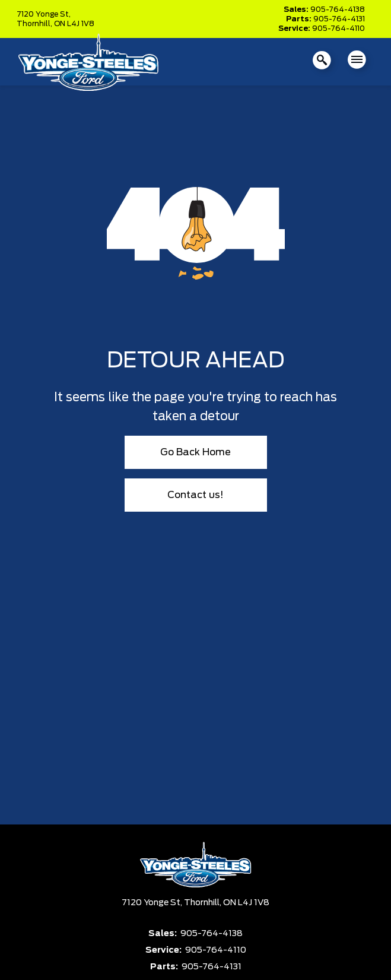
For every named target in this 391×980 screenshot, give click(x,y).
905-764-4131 (339, 19)
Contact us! (195, 495)
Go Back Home (195, 452)
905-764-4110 (338, 28)
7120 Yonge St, (44, 14)
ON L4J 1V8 (74, 24)
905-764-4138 (338, 9)
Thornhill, (35, 24)
